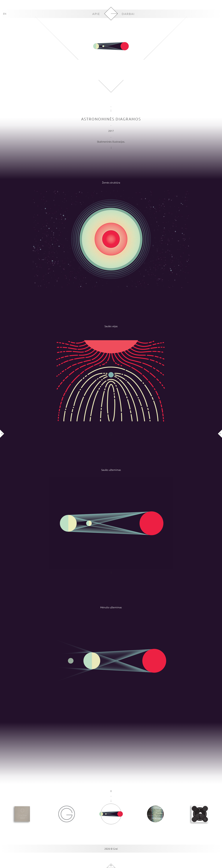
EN (5, 14)
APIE (96, 14)
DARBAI (128, 14)
